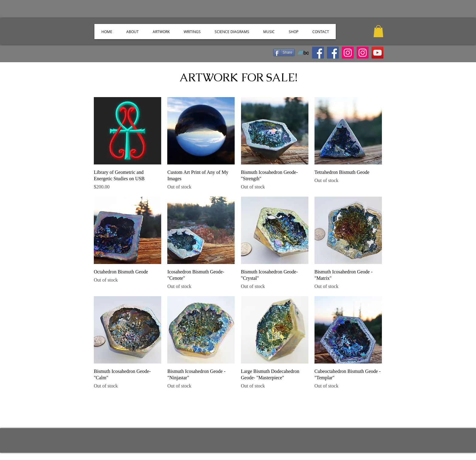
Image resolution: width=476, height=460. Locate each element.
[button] (378, 31)
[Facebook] (333, 53)
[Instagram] (348, 53)
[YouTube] (377, 53)
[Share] (284, 52)
